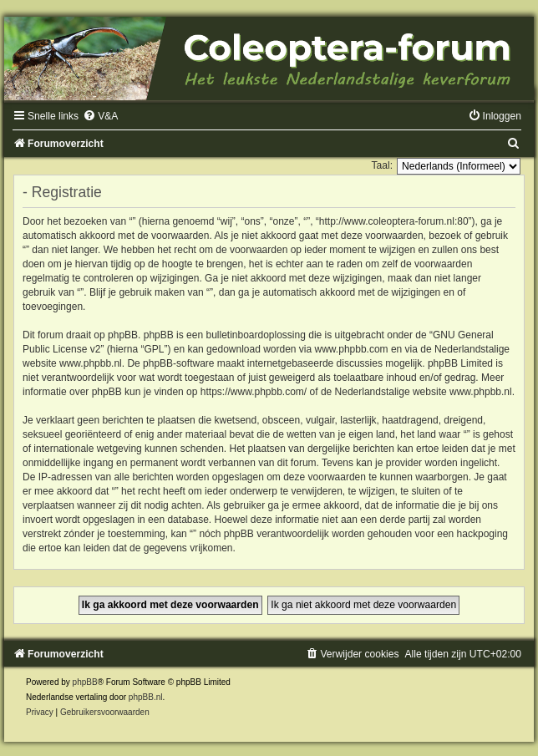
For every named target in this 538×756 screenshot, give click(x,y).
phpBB (85, 682)
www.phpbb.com (352, 349)
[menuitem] (100, 116)
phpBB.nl (146, 697)
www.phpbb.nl (91, 363)
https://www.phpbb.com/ (254, 392)
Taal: (382, 165)
